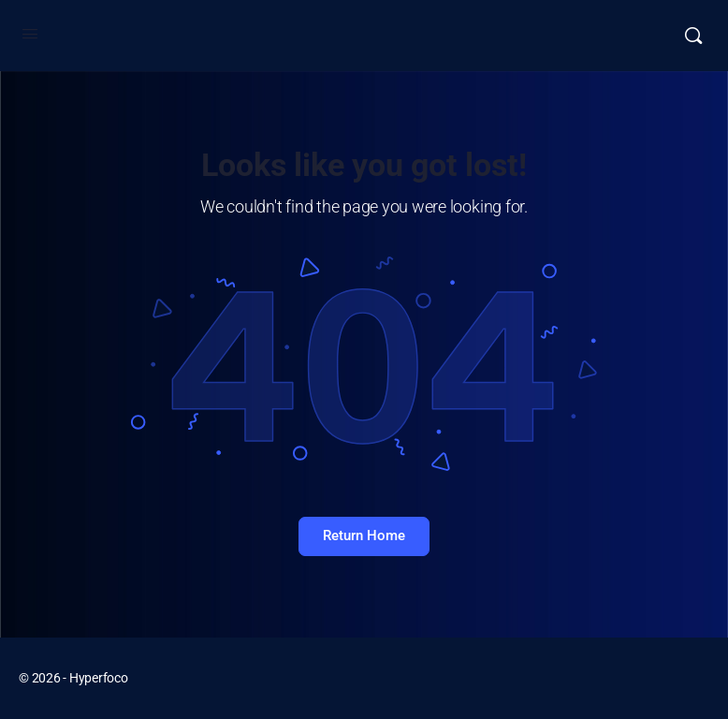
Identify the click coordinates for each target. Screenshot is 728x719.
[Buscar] (693, 36)
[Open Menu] (30, 34)
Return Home (364, 536)
